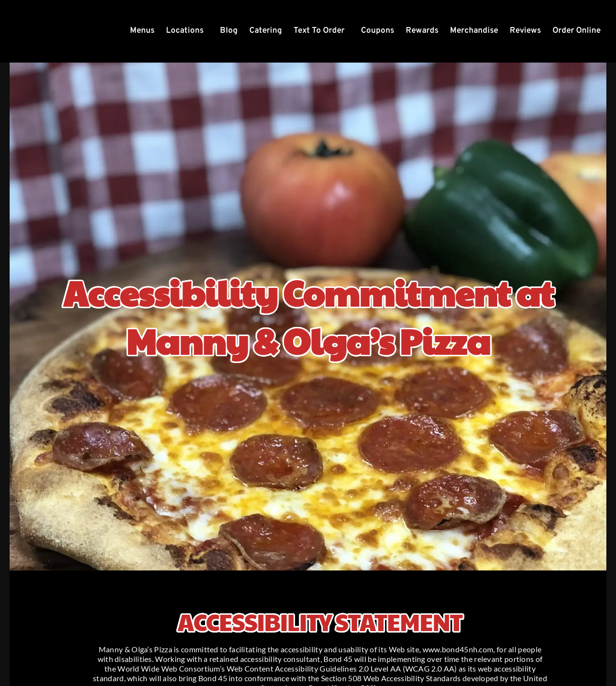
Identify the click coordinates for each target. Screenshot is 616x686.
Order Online (577, 31)
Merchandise (474, 31)
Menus (142, 31)
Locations (185, 31)
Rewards (422, 31)
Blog (229, 31)
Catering (266, 31)
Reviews (525, 31)
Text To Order (319, 31)
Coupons (378, 31)
